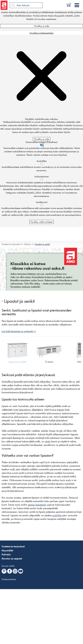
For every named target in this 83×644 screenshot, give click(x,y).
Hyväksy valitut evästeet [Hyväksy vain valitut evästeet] (41, 222)
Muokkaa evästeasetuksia (41, 33)
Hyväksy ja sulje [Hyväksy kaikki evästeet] (42, 26)
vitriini (48, 441)
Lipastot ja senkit (42, 244)
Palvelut (6, 555)
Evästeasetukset (9, 579)
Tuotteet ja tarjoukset (11, 244)
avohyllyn (57, 515)
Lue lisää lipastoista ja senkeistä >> (19, 331)
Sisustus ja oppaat (12, 559)
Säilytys (28, 244)
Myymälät (7, 551)
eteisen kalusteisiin (37, 505)
